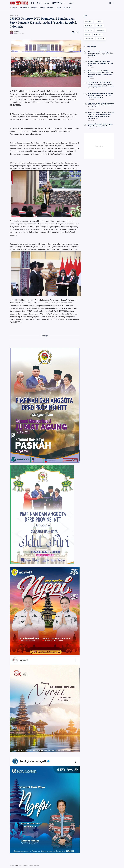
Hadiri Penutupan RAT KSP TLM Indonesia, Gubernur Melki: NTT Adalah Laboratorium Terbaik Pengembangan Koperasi (101, 74)
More (72, 3)
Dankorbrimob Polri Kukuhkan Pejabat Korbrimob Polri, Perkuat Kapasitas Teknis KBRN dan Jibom (101, 95)
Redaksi (17, 32)
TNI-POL (50, 8)
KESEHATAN (89, 26)
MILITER (58, 8)
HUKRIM (42, 8)
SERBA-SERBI (89, 39)
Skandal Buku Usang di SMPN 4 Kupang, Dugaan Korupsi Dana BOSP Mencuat (101, 125)
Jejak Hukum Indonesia (21, 865)
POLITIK (34, 8)
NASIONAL (13, 8)
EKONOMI (88, 22)
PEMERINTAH (24, 8)
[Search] (110, 3)
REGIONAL (67, 8)
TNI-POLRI (100, 39)
